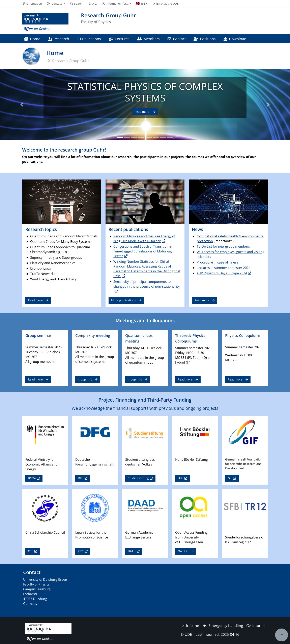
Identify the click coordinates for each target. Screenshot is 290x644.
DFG (81, 478)
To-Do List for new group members (223, 246)
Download (235, 39)
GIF (230, 478)
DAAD (132, 551)
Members (148, 39)
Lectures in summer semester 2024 (224, 268)
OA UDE (183, 551)
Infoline (190, 626)
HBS (181, 478)
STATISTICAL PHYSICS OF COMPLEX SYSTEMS (145, 92)
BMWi (32, 478)
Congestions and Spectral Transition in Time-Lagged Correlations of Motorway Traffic (143, 251)
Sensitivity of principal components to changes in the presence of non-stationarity (147, 284)
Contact (177, 39)
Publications (89, 39)
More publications (123, 300)
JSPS (81, 551)
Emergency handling (223, 626)
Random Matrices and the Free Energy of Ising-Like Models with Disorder (144, 239)
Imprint (256, 626)
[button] (56, 4)
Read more (142, 112)
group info (85, 379)
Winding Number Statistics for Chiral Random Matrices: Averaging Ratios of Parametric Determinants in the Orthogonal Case (147, 269)
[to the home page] (45, 22)
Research (59, 39)
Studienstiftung (138, 478)
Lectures (119, 39)
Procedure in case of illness (217, 262)
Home (32, 39)
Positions (205, 39)
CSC (31, 551)
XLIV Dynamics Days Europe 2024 (222, 273)
